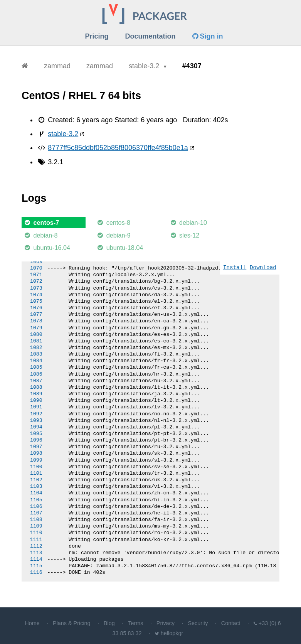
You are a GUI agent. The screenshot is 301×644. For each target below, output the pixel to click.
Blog (109, 623)
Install (235, 268)
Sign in (208, 36)
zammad (57, 66)
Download (263, 268)
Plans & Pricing (72, 623)
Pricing (97, 36)
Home (32, 623)
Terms (135, 623)
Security (198, 623)
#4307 (192, 66)
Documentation (150, 36)
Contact (231, 623)
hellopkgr (172, 633)
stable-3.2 (145, 66)
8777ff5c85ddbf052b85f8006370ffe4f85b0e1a (118, 148)
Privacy (166, 623)
